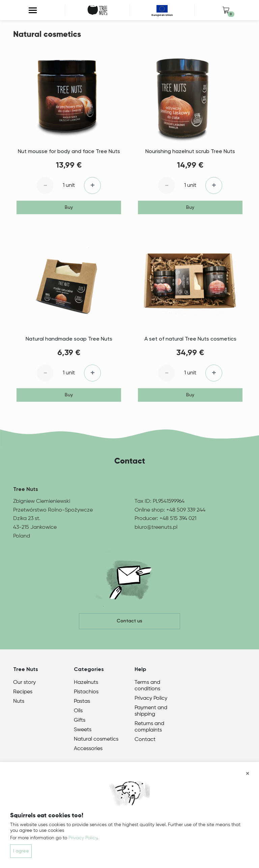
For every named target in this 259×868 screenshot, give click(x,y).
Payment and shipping (151, 711)
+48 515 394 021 (178, 519)
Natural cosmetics (96, 739)
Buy (69, 207)
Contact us (129, 621)
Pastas (82, 701)
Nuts (19, 701)
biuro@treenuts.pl (156, 527)
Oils (78, 711)
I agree (21, 851)
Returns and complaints (149, 727)
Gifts (80, 720)
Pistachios (86, 692)
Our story (24, 683)
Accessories (88, 749)
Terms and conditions (147, 686)
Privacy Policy (151, 698)
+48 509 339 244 (186, 510)
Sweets (83, 730)
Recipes (23, 692)
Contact (145, 740)
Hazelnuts (86, 683)
